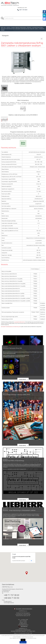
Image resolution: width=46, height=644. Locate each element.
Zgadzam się (23, 642)
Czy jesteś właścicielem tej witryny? (19, 561)
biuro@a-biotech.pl (8, 601)
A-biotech (8, 27)
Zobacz (23, 640)
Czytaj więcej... (23, 379)
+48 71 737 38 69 (23, 10)
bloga (41, 515)
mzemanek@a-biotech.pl (9, 603)
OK (31, 561)
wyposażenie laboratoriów (20, 322)
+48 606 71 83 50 (11, 598)
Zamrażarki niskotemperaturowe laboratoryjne (11, 327)
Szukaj (3, 18)
